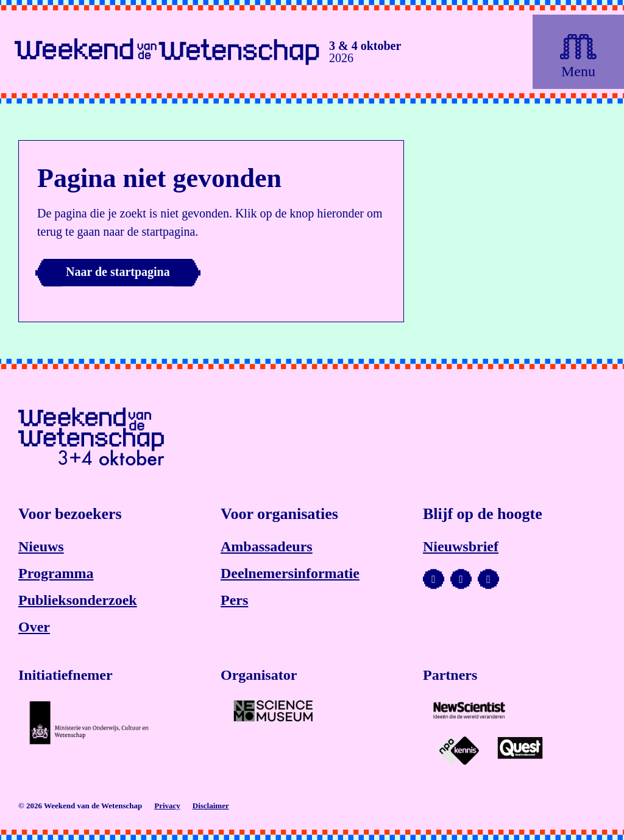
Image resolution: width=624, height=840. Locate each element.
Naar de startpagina (118, 272)
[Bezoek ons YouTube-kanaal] (434, 579)
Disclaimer (211, 806)
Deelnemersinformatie (290, 573)
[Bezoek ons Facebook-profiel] (488, 579)
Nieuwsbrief (461, 546)
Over (34, 627)
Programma (56, 573)
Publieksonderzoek (78, 600)
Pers (234, 600)
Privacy (167, 806)
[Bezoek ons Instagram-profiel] (461, 579)
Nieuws (41, 546)
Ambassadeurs (267, 546)
